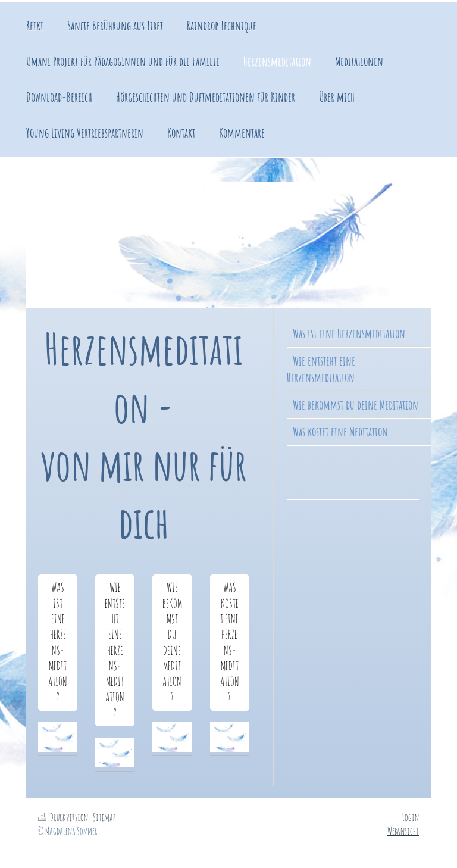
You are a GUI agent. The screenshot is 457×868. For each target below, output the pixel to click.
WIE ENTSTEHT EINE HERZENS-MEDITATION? (115, 650)
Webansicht (403, 831)
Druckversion (64, 817)
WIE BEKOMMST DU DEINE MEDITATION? (172, 642)
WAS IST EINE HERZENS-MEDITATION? (58, 642)
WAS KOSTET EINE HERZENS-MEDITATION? (230, 642)
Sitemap (104, 817)
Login (411, 817)
